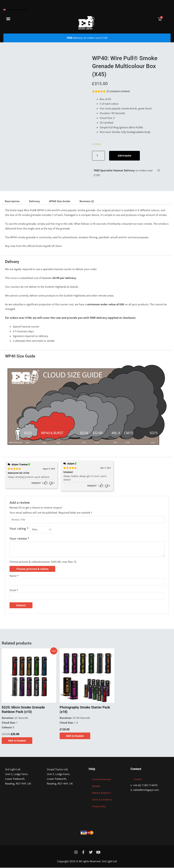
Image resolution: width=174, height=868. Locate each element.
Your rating (19, 529)
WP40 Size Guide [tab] (60, 201)
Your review (19, 539)
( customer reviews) (118, 91)
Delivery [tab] (34, 201)
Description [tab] (12, 201)
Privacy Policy (99, 807)
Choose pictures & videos (32, 569)
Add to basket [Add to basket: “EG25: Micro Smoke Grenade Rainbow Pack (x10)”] (17, 741)
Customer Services (101, 780)
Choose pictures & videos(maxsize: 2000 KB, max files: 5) (43, 562)
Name (14, 576)
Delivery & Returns (101, 793)
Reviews (96, 786)
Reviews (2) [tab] (87, 201)
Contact (138, 780)
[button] (8, 19)
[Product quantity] (98, 156)
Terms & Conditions (102, 800)
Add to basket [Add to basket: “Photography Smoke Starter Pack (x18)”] (75, 736)
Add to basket (125, 156)
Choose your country (15, 10)
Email (14, 590)
